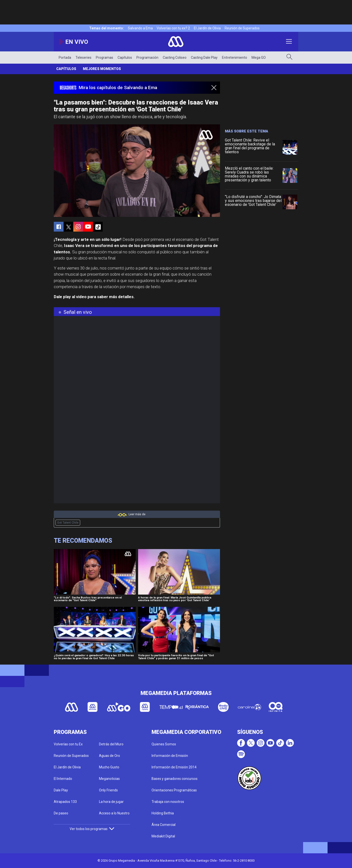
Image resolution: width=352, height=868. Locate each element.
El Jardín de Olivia (207, 28)
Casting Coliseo (175, 58)
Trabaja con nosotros (168, 802)
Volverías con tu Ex (68, 744)
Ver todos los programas (92, 829)
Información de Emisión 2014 (174, 767)
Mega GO (259, 58)
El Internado (63, 779)
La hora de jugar (111, 802)
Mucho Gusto (109, 767)
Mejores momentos (102, 69)
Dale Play (61, 790)
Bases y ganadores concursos (175, 779)
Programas (104, 58)
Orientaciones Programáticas (174, 790)
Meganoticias (109, 779)
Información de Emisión (170, 756)
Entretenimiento (235, 58)
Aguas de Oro (110, 756)
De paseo (61, 813)
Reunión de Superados (242, 28)
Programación (147, 58)
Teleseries (83, 58)
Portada (65, 58)
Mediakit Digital (163, 836)
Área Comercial (164, 825)
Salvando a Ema (140, 28)
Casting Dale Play (204, 58)
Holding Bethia (163, 813)
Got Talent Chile (68, 523)
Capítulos (125, 58)
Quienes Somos (164, 744)
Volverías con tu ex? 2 (173, 28)
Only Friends (108, 790)
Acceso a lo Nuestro (114, 813)
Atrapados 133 (65, 802)
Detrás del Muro (111, 744)
